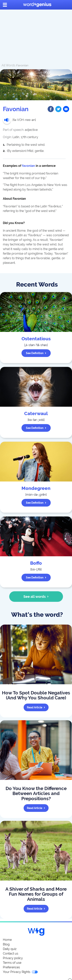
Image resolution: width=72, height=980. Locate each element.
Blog (6, 944)
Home (7, 940)
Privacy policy (13, 958)
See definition (36, 353)
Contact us (11, 954)
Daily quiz (10, 949)
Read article (36, 707)
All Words (8, 65)
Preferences (11, 967)
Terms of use (12, 963)
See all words (36, 597)
